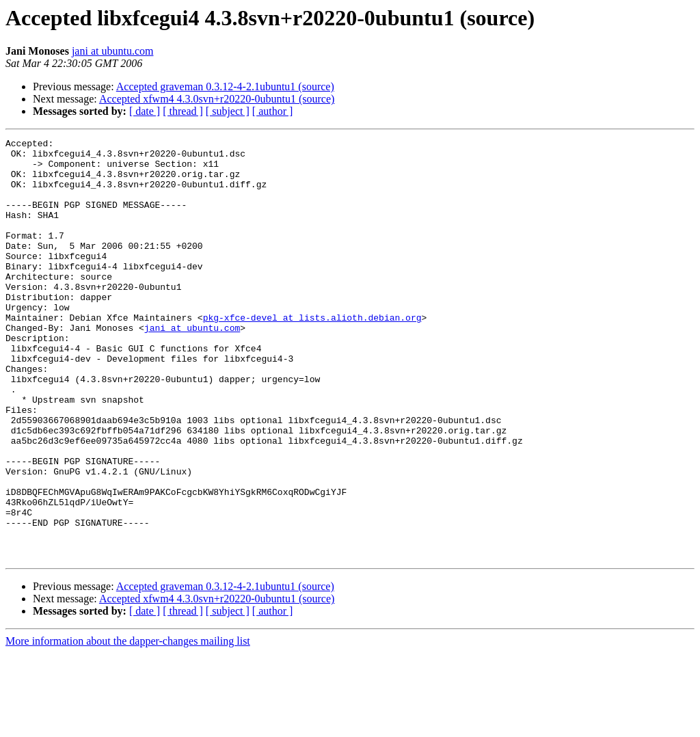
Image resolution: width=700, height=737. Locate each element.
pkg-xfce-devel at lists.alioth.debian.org (312, 354)
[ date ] (145, 111)
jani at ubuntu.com (113, 51)
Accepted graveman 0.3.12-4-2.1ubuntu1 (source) (225, 86)
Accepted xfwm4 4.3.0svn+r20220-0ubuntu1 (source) (217, 99)
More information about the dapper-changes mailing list (128, 725)
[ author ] (273, 111)
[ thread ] (183, 111)
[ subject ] (228, 111)
